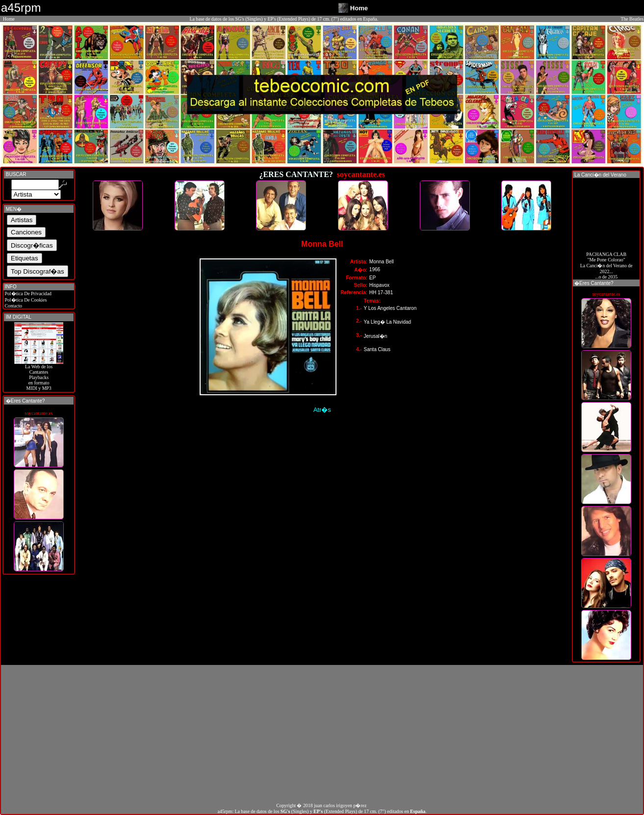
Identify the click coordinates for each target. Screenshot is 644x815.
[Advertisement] (322, 734)
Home (9, 19)
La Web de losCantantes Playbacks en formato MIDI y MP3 (39, 375)
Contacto (13, 306)
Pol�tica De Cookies (25, 300)
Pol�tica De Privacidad (27, 293)
